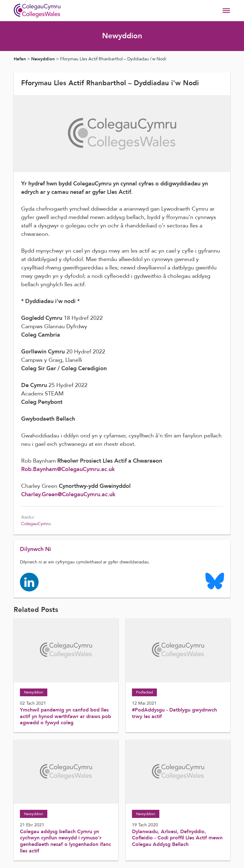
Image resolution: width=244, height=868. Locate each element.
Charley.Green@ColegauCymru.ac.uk (68, 495)
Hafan (20, 59)
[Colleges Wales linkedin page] (29, 582)
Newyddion (43, 59)
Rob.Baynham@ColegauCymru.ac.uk (68, 469)
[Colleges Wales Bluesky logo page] (215, 581)
